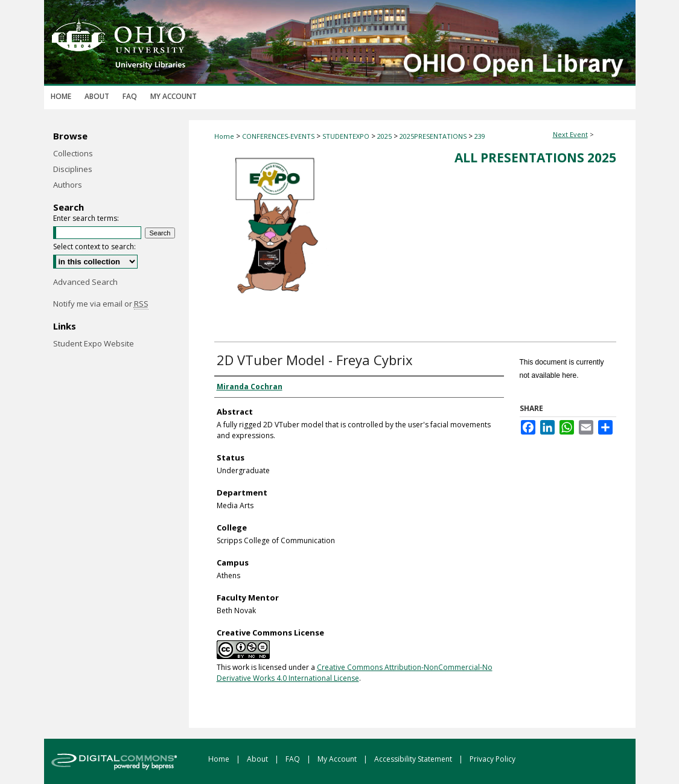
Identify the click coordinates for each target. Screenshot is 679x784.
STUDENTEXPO (347, 136)
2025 (385, 136)
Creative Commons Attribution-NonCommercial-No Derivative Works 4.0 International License (355, 673)
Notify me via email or (101, 304)
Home (224, 136)
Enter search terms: (86, 218)
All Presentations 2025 (535, 158)
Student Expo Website (94, 343)
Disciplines (73, 169)
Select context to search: (94, 247)
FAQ (294, 759)
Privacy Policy (493, 759)
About (258, 759)
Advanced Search (85, 282)
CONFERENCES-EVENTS (279, 136)
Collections (73, 153)
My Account (338, 759)
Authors (68, 185)
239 (480, 136)
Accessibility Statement (414, 759)
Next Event (570, 134)
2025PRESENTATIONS (434, 136)
